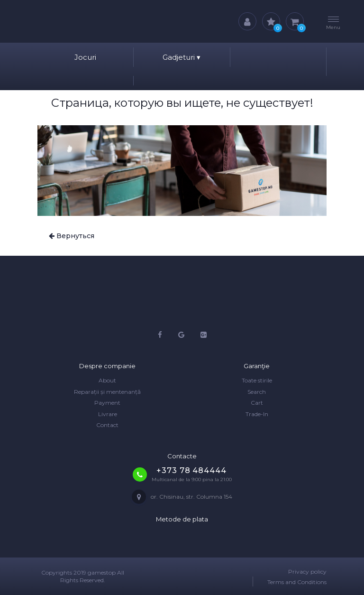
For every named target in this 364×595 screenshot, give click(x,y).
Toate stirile (257, 380)
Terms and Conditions (297, 582)
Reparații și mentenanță (107, 392)
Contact (107, 425)
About (107, 380)
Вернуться (72, 236)
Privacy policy (307, 572)
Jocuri (85, 57)
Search (257, 392)
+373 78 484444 (191, 470)
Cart (257, 403)
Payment (107, 403)
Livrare (108, 414)
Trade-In (257, 414)
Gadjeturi (182, 57)
